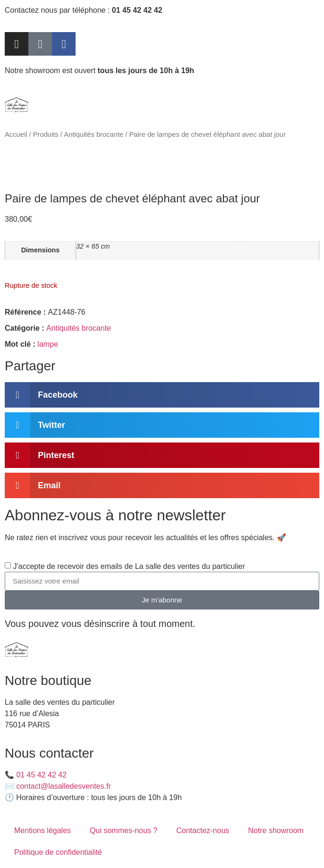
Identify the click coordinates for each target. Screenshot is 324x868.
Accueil (16, 134)
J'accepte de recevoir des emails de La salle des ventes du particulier (129, 566)
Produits (46, 134)
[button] (162, 395)
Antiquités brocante (94, 134)
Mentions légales (43, 830)
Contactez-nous (203, 830)
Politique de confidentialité (58, 852)
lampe (48, 344)
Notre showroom (276, 830)
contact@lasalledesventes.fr (63, 786)
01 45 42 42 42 (41, 775)
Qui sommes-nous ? (124, 830)
